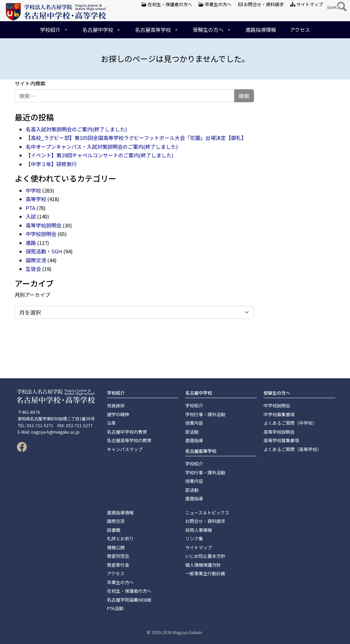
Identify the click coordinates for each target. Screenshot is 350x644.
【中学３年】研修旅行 (51, 164)
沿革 (111, 423)
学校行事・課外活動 (205, 414)
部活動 (192, 432)
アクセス (300, 30)
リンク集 (194, 538)
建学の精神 (118, 414)
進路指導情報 (261, 30)
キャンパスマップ (125, 449)
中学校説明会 (41, 234)
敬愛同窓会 (118, 556)
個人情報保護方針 (203, 565)
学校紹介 (54, 30)
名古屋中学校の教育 (127, 432)
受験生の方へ (212, 30)
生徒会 (33, 269)
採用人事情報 (199, 530)
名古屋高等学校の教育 (129, 440)
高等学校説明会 (44, 225)
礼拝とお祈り (120, 538)
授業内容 (194, 423)
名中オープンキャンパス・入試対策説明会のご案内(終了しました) (102, 147)
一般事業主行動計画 (205, 573)
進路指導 (194, 440)
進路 (31, 243)
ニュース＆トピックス (207, 512)
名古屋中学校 (102, 30)
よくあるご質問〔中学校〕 (290, 423)
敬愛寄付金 (118, 565)
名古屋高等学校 (157, 30)
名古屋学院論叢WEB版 (129, 600)
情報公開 (116, 547)
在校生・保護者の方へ (167, 4)
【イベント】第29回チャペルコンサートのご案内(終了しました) (99, 155)
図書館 (114, 530)
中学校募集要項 (279, 414)
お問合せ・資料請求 (261, 4)
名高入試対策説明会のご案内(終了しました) (76, 129)
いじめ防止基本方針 (205, 556)
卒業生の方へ (215, 4)
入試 (31, 216)
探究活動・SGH (44, 251)
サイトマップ (307, 4)
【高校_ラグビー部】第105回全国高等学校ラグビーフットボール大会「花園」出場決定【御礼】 (136, 138)
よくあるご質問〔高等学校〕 (292, 449)
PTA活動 (115, 608)
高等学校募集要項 (281, 440)
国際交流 (36, 260)
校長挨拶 (116, 405)
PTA (30, 208)
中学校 (33, 190)
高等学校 (36, 199)
